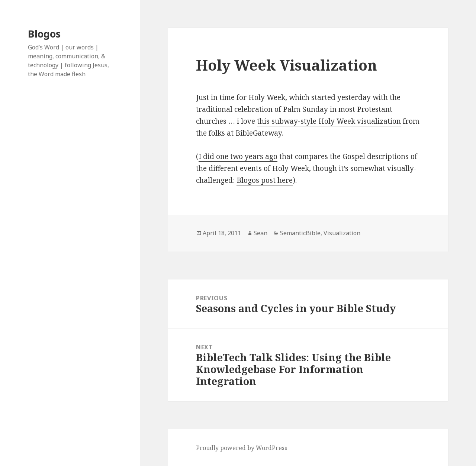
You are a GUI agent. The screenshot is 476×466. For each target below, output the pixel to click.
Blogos (44, 34)
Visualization (342, 233)
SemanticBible (300, 233)
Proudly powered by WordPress (242, 448)
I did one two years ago (238, 156)
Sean (260, 233)
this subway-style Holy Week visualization (329, 121)
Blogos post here (265, 180)
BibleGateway (258, 133)
